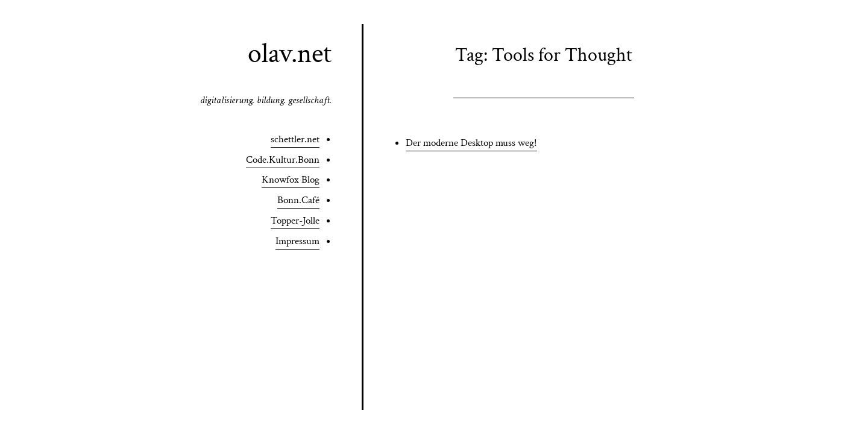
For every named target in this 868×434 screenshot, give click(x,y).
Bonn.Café (298, 200)
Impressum (297, 241)
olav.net (290, 54)
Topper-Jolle (295, 221)
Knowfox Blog (291, 180)
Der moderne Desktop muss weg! (471, 143)
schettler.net (295, 139)
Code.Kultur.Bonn (283, 160)
